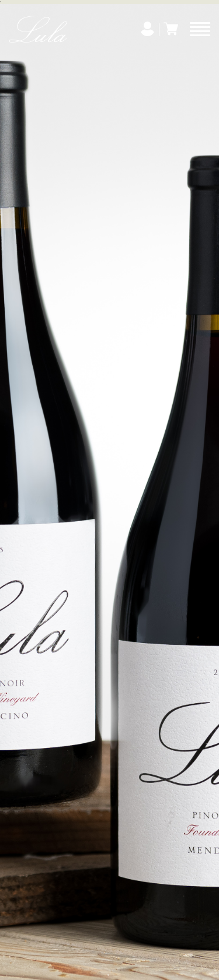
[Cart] (171, 29)
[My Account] (147, 29)
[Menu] (200, 29)
